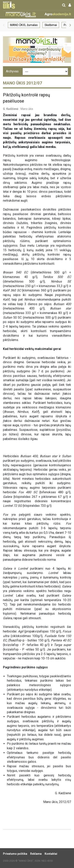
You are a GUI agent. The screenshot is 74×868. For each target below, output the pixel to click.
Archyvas (12, 71)
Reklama (36, 854)
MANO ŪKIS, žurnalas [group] (24, 25)
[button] (4, 25)
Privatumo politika (15, 854)
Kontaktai (51, 854)
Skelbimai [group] (51, 25)
